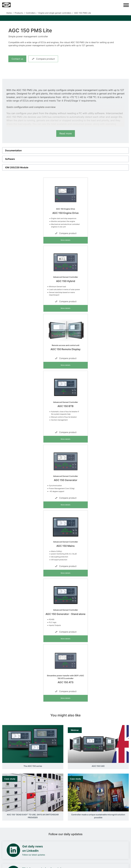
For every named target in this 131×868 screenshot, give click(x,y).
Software (10, 159)
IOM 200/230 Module (17, 167)
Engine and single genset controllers (55, 13)
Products (19, 13)
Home (9, 13)
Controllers (31, 13)
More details (65, 240)
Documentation (13, 150)
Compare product (43, 59)
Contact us (17, 59)
